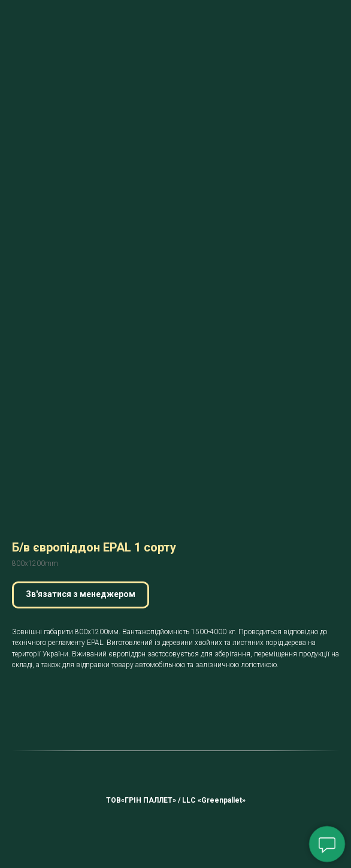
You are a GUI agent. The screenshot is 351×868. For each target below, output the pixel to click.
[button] (81, 595)
